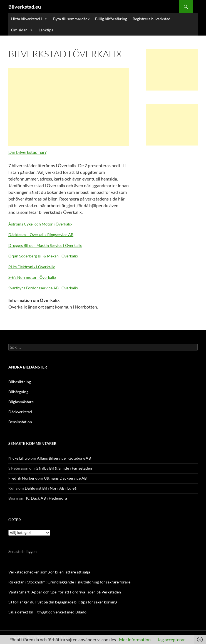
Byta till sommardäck (71, 19)
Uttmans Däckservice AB (65, 478)
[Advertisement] (69, 107)
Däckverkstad (20, 412)
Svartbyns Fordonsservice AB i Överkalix (43, 288)
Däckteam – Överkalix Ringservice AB (41, 235)
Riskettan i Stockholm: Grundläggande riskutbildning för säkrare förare (69, 582)
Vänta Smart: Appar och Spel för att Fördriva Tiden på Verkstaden (65, 592)
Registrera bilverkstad (152, 19)
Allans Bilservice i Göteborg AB (64, 458)
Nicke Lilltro (19, 458)
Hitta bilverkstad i (29, 19)
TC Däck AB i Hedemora (46, 498)
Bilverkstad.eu (25, 7)
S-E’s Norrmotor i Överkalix (32, 277)
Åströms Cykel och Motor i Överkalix (40, 224)
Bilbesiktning (20, 382)
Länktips (46, 30)
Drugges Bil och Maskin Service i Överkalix (45, 245)
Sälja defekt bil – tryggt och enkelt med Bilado (47, 612)
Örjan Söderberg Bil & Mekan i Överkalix (43, 256)
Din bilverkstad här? (27, 152)
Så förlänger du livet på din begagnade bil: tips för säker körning (63, 602)
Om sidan (22, 30)
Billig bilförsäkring (111, 19)
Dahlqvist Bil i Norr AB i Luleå (51, 488)
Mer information (135, 639)
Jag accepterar (171, 639)
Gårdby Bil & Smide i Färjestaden (64, 468)
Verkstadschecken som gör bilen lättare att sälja (49, 572)
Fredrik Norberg (23, 478)
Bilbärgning (18, 392)
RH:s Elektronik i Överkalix (32, 267)
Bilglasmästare (21, 402)
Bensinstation (20, 422)
